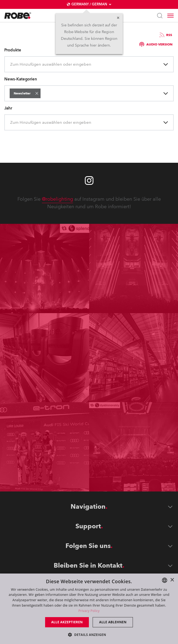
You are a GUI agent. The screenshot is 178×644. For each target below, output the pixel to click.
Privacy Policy (89, 611)
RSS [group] (165, 35)
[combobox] (11, 64)
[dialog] (89, 609)
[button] (37, 93)
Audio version (156, 44)
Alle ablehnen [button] (113, 622)
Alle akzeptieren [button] (67, 622)
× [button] (172, 580)
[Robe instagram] (89, 181)
